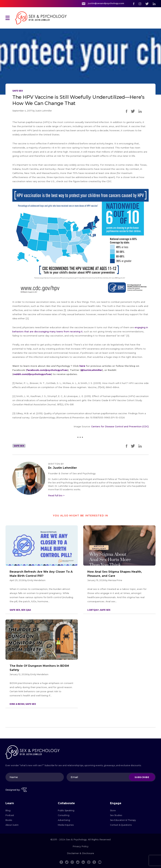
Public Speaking (66, 810)
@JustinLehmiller (91, 370)
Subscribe (142, 777)
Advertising (64, 820)
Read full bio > (56, 495)
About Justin (12, 825)
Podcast (10, 815)
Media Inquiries (66, 825)
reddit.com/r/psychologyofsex (32, 374)
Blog (8, 810)
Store (113, 810)
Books (9, 820)
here (83, 366)
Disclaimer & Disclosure (80, 853)
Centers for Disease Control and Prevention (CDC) (120, 426)
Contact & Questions (121, 825)
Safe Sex (18, 91)
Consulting (64, 815)
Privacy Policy (80, 846)
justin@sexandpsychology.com (103, 4)
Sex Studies (116, 815)
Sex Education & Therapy (123, 820)
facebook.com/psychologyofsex (47, 370)
